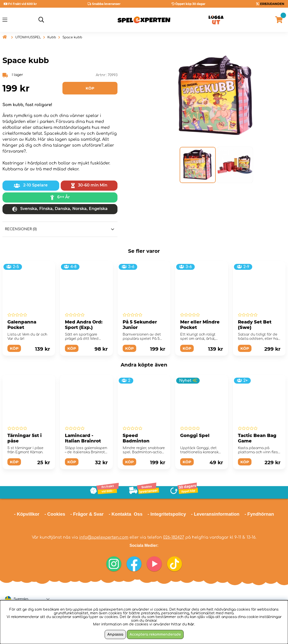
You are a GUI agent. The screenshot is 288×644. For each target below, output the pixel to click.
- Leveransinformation (215, 514)
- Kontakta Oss (125, 514)
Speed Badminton (136, 438)
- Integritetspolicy (167, 514)
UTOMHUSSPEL (28, 37)
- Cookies (55, 514)
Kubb (52, 37)
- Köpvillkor (27, 514)
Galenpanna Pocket (22, 325)
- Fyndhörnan (259, 514)
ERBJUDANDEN (272, 4)
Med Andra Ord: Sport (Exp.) (84, 325)
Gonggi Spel (195, 436)
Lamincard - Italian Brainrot (83, 438)
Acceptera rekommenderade (155, 634)
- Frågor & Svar (87, 514)
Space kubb (72, 37)
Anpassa (115, 634)
